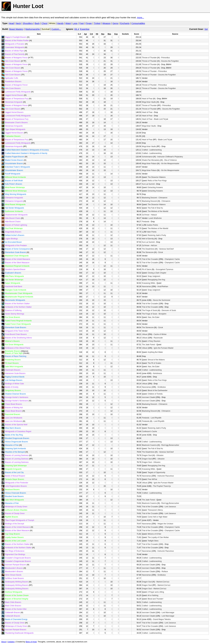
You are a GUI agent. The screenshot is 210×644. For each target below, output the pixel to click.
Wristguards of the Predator (16, 246)
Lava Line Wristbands (14, 418)
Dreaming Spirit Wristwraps (16, 466)
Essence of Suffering (13, 310)
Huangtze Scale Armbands (16, 290)
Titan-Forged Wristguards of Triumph (20, 520)
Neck (18, 23)
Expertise (85, 29)
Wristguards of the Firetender (17, 483)
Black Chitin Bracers (13, 602)
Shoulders (28, 23)
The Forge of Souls (150, 310)
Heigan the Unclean (165, 524)
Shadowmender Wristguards (16, 215)
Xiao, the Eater (153, 317)
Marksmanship (33, 29)
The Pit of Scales (154, 363)
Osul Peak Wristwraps (14, 228)
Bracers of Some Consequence (17, 249)
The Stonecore (148, 252)
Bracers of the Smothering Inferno (18, 338)
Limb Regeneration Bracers (16, 486)
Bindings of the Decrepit (15, 524)
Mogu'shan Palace (149, 164)
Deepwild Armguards (13, 469)
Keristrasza (157, 373)
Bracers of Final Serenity (15, 54)
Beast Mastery (16, 29)
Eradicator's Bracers (13, 273)
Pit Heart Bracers (12, 363)
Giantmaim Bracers (13, 370)
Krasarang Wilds (148, 283)
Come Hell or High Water (157, 517)
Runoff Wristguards (13, 174)
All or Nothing (153, 595)
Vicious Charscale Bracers (16, 493)
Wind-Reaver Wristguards (15, 205)
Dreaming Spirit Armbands (15, 449)
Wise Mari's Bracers (13, 428)
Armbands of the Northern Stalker (18, 307)
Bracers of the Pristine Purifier (17, 41)
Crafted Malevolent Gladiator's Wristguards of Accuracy (27, 150)
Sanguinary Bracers (13, 390)
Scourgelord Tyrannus (164, 269)
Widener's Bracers (12, 341)
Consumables (138, 23)
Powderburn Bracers (13, 82)
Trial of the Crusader (150, 259)
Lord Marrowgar (168, 613)
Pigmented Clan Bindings (15, 554)
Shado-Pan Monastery (151, 160)
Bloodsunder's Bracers (14, 568)
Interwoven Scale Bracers (15, 373)
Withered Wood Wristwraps (16, 191)
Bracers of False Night (14, 353)
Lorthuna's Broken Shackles (16, 510)
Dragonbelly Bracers (13, 232)
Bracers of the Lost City (14, 472)
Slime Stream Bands (13, 575)
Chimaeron (163, 198)
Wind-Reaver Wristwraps (15, 187)
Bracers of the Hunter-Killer (16, 609)
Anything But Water (155, 352)
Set (206, 29)
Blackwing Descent (149, 198)
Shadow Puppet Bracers (15, 157)
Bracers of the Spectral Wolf (16, 425)
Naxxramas (146, 287)
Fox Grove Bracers (13, 317)
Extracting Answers (155, 187)
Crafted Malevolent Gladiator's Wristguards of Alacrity (26, 153)
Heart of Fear (147, 99)
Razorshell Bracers (13, 414)
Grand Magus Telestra (162, 619)
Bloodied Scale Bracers (14, 496)
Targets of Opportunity (156, 472)
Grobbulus (162, 387)
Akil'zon (154, 246)
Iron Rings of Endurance (15, 551)
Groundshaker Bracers (14, 164)
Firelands (146, 222)
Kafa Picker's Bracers (14, 184)
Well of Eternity (148, 239)
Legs (75, 23)
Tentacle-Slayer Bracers (15, 479)
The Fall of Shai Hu (155, 208)
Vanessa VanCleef (166, 249)
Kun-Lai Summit (148, 184)
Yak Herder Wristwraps (14, 280)
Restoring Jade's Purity (157, 235)
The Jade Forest (148, 345)
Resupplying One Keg (156, 280)
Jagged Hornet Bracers (14, 95)
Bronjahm (162, 314)
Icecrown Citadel (149, 397)
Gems (115, 23)
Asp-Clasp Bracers (13, 534)
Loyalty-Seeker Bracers (14, 537)
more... (141, 17)
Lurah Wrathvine (155, 218)
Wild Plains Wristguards (14, 276)
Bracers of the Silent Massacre (17, 263)
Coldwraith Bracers (13, 613)
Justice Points (152, 225)
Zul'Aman (146, 215)
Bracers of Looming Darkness (17, 455)
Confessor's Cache (149, 431)
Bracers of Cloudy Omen (15, 513)
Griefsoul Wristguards (14, 592)
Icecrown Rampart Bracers (16, 565)
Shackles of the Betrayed (15, 452)
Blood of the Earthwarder (157, 390)
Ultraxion (160, 455)
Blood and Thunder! (155, 599)
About (4, 642)
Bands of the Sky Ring (14, 435)
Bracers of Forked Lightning (16, 225)
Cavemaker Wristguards (15, 47)
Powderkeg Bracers (13, 360)
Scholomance (147, 157)
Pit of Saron (147, 269)
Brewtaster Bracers (13, 351)
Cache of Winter (160, 334)
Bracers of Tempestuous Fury (17, 99)
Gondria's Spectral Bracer (15, 269)
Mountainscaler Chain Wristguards (19, 293)
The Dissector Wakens (157, 177)
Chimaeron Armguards (14, 198)
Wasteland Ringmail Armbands (17, 266)
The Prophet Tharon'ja (162, 486)
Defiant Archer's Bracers (15, 235)
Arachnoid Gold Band (14, 287)
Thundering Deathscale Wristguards (19, 633)
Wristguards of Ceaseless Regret (18, 431)
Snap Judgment (154, 276)
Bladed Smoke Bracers (14, 160)
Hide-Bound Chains (13, 218)
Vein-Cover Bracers (13, 61)
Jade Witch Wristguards (15, 500)
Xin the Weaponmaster (170, 164)
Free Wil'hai (152, 479)
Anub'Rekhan (163, 287)
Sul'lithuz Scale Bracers (14, 578)
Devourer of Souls (169, 310)
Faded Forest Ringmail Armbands (18, 321)
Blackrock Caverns (149, 445)
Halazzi (154, 215)
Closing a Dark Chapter (157, 273)
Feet (82, 23)
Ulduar (145, 334)
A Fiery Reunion (154, 341)
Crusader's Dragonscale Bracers (18, 558)
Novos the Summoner (162, 300)
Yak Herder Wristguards (15, 208)
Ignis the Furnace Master (164, 348)
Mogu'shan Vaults (149, 102)
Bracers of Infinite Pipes (15, 51)
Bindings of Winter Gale (14, 384)
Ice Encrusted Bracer (13, 242)
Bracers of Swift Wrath (14, 181)
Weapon (106, 23)
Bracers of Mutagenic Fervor (16, 58)
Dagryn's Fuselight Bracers (16, 37)
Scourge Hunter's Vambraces (17, 397)
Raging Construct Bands (15, 377)
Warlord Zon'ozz (163, 582)
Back (37, 23)
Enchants (125, 23)
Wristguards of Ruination (15, 44)
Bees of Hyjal (31, 642)
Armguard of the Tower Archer (17, 331)
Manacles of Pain (12, 445)
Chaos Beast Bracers (13, 404)
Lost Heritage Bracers (14, 380)
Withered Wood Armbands (15, 177)
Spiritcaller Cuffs (12, 78)
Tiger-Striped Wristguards (15, 129)
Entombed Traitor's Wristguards (17, 167)
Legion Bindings (11, 239)
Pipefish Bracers (12, 517)
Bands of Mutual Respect (15, 476)
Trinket (97, 23)
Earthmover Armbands (14, 211)
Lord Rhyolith (156, 418)
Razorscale (158, 338)
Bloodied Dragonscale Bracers (17, 438)
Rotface (165, 572)
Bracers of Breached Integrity (17, 599)
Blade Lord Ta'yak (161, 119)
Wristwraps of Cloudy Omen (16, 507)
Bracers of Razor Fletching (16, 356)
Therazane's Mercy (155, 510)
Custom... (56, 29)
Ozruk (161, 252)
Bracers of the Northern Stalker (17, 304)
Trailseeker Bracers (13, 136)
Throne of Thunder (149, 58)
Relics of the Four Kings (157, 181)
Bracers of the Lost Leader (16, 541)
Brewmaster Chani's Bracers (16, 123)
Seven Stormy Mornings (15, 314)
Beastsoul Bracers (12, 490)
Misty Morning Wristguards (16, 194)
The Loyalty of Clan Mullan (158, 537)
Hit (77, 29)
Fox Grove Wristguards (14, 345)
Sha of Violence (171, 160)
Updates (11, 642)
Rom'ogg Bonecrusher (170, 445)
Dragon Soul (147, 455)
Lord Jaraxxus (170, 507)
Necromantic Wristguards (15, 300)
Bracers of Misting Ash (14, 408)
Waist (68, 23)
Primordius (166, 58)
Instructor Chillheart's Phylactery (170, 157)
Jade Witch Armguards (14, 367)
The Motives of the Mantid (158, 211)
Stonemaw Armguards (14, 102)
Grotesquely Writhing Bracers (17, 582)
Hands (60, 23)
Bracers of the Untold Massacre (18, 259)
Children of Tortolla (155, 394)
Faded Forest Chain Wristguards (18, 324)
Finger (89, 23)
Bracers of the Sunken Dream (17, 595)
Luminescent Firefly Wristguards (18, 92)
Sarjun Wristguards (13, 283)
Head (11, 23)
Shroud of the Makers (156, 360)
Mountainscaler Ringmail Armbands (19, 297)
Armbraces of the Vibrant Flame (18, 348)
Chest (44, 23)
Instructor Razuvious (166, 476)
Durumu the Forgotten (170, 61)
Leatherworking (155, 150)
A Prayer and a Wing (156, 592)
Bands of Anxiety (12, 387)
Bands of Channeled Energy (16, 619)
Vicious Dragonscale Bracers (17, 442)
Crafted (145, 150)
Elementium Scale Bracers (16, 252)
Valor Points (152, 232)
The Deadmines (148, 249)
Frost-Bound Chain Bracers (16, 334)
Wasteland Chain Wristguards (17, 256)
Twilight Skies (153, 541)
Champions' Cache (172, 259)
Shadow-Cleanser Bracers (15, 394)
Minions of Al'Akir (154, 534)
